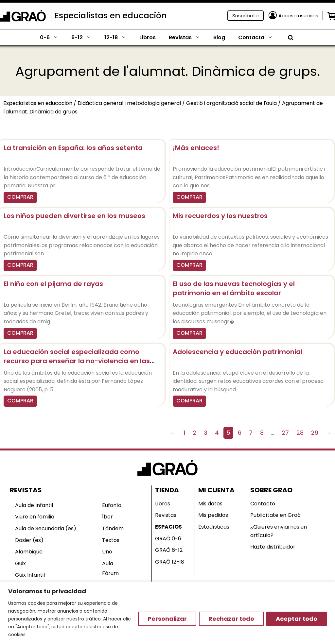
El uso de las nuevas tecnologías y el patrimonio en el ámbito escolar (234, 288)
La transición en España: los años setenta (73, 148)
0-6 (52, 38)
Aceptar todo (297, 619)
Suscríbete (246, 16)
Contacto (263, 504)
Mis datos (210, 504)
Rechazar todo (231, 619)
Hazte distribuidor (273, 547)
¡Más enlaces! (196, 148)
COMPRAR (20, 197)
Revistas (188, 38)
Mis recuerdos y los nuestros (220, 216)
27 (285, 433)
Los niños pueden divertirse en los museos (74, 216)
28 (300, 433)
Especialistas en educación (111, 16)
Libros (148, 37)
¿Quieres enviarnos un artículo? (279, 531)
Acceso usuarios (298, 16)
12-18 (119, 38)
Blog (219, 37)
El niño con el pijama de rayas (53, 284)
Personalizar (167, 619)
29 (315, 433)
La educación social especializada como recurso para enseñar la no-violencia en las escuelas (77, 361)
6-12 (85, 38)
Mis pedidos (213, 515)
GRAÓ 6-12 (169, 550)
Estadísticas (214, 527)
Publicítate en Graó (275, 515)
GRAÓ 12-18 (170, 562)
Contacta (259, 38)
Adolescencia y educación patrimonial (238, 352)
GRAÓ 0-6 (168, 539)
